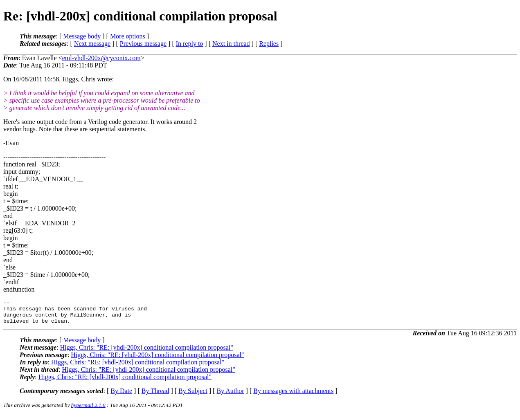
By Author (230, 396)
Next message (92, 44)
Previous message (143, 44)
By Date (121, 396)
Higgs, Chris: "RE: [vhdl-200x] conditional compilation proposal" (147, 352)
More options (128, 36)
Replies (269, 44)
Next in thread (231, 44)
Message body (82, 36)
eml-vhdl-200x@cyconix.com (101, 58)
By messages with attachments (293, 396)
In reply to (190, 44)
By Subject (193, 396)
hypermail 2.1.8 (88, 410)
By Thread (155, 396)
